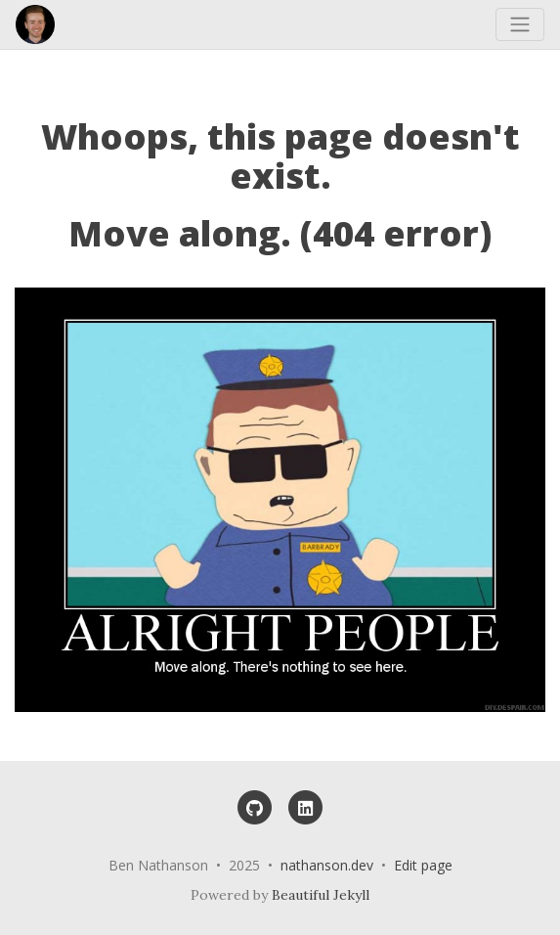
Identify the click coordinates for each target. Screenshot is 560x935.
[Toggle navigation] (520, 24)
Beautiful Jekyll (321, 895)
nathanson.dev (327, 865)
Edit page (423, 865)
